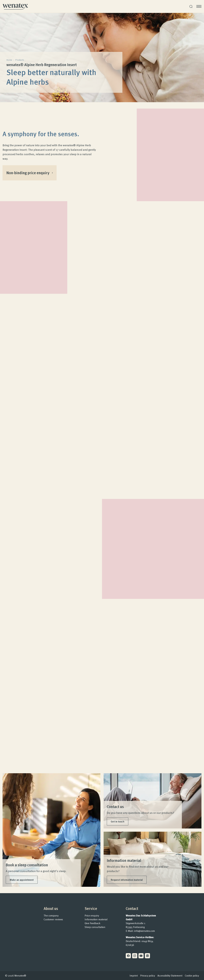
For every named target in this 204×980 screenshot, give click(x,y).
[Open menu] (199, 6)
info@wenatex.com (145, 931)
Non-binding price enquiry (30, 173)
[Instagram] (135, 956)
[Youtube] (141, 956)
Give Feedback (93, 923)
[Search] (191, 6)
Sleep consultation (95, 927)
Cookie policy (192, 976)
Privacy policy (148, 976)
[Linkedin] (147, 956)
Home (9, 60)
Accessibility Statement (170, 976)
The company (51, 915)
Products (20, 60)
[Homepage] (15, 6)
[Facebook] (128, 956)
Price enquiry (92, 915)
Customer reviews (53, 919)
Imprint (134, 976)
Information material (96, 919)
